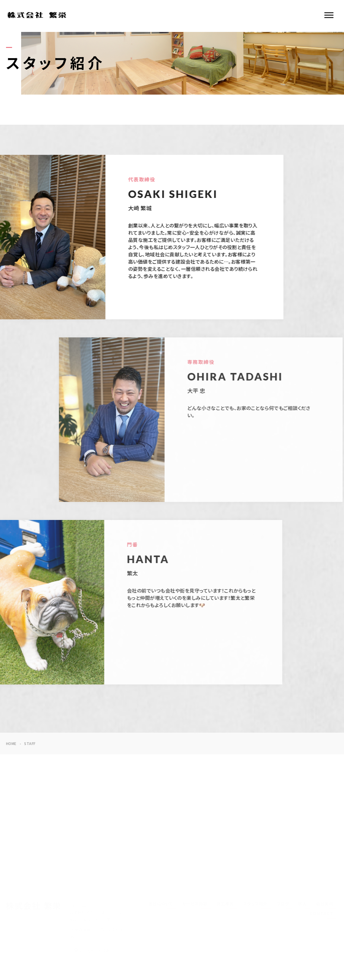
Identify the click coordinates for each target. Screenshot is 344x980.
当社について (161, 904)
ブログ (283, 904)
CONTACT (322, 914)
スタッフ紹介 (255, 904)
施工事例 (225, 904)
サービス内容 (195, 904)
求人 (303, 904)
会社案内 (325, 904)
